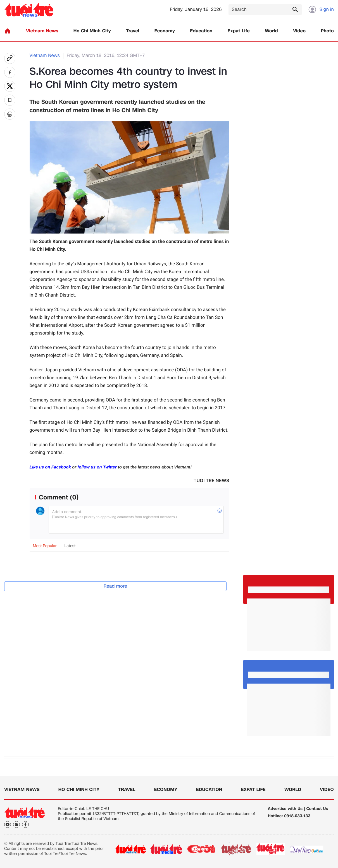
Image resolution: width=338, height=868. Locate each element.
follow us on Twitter (97, 467)
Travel (133, 31)
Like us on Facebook (50, 467)
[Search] (265, 10)
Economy (165, 31)
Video (299, 31)
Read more (116, 586)
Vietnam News (42, 31)
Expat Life (239, 31)
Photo (327, 31)
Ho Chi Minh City (92, 31)
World (271, 31)
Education (201, 31)
